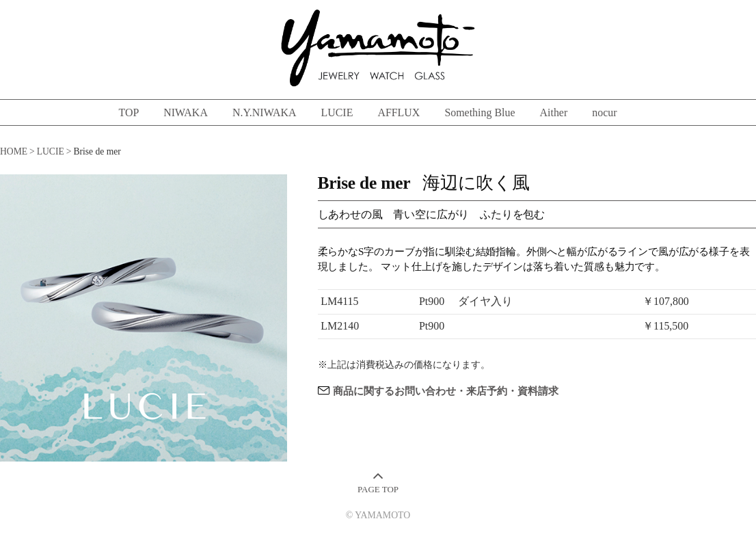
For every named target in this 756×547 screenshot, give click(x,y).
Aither (554, 112)
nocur (604, 112)
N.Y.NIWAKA (265, 112)
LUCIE (337, 112)
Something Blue (480, 112)
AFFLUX (399, 112)
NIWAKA (186, 112)
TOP (129, 112)
